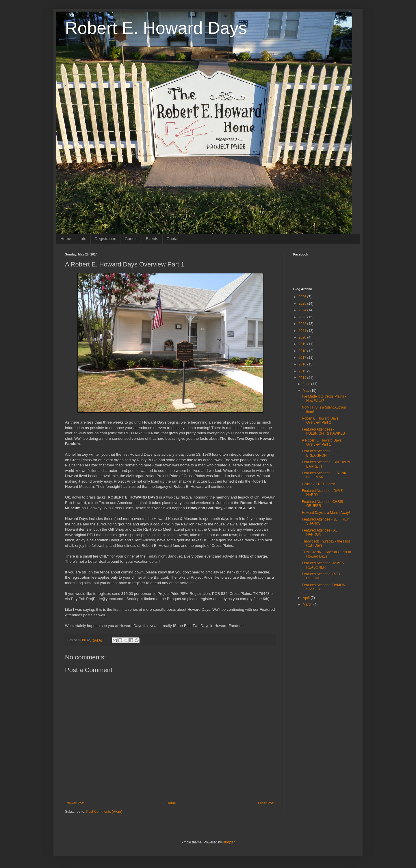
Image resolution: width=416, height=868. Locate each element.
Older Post (266, 803)
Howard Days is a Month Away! (326, 513)
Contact (174, 239)
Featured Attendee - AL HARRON (320, 532)
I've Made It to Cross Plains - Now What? (324, 398)
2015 (303, 371)
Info (83, 239)
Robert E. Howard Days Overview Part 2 (320, 420)
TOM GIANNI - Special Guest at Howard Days (326, 554)
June (307, 384)
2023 (303, 317)
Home (66, 239)
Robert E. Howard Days (156, 28)
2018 (303, 351)
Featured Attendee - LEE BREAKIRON (321, 453)
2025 (303, 304)
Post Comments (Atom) (104, 812)
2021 (303, 331)
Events (152, 239)
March (308, 604)
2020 (303, 337)
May (307, 391)
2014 (303, 378)
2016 (303, 364)
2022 (303, 324)
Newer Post (75, 803)
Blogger (229, 842)
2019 (303, 344)
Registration (106, 239)
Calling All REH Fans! (318, 484)
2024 (303, 310)
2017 (303, 358)
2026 (303, 297)
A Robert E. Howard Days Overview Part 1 (322, 442)
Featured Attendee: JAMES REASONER (323, 565)
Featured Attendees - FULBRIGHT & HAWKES (323, 431)
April (307, 598)
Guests (131, 239)
